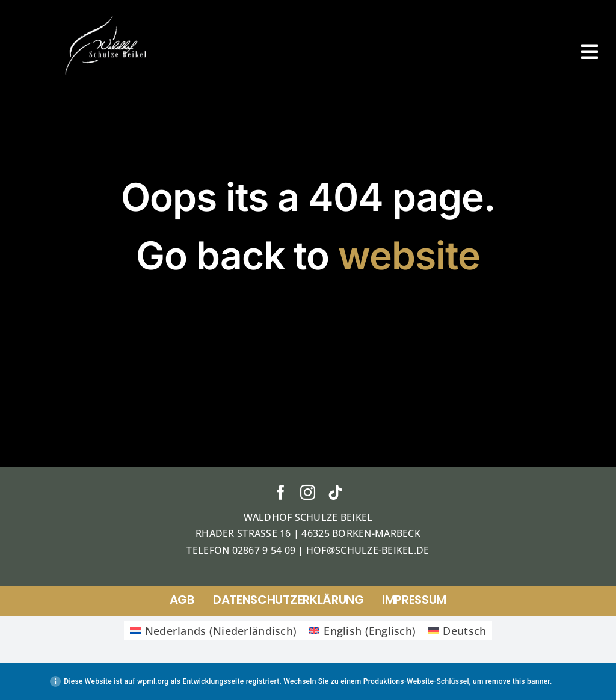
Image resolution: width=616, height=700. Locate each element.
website (409, 255)
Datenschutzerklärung (288, 600)
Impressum (414, 600)
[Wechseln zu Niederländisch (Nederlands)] (214, 631)
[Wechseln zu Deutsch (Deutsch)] (457, 631)
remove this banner (518, 681)
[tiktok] (335, 492)
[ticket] (107, 17)
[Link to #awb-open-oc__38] (590, 52)
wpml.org (153, 681)
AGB (182, 600)
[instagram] (308, 492)
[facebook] (281, 492)
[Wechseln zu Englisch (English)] (362, 631)
